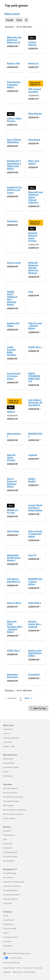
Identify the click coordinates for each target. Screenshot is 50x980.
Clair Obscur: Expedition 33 (14, 580)
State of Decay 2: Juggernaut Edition (35, 534)
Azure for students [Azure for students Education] (9, 818)
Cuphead (33, 455)
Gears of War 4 (14, 603)
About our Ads (17, 972)
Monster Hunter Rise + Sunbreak (35, 624)
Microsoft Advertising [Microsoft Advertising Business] (10, 852)
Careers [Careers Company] (6, 916)
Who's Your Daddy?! (34, 162)
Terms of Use (27, 968)
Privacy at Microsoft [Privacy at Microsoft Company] (10, 928)
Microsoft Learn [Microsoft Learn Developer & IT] (8, 877)
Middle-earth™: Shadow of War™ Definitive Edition (12, 298)
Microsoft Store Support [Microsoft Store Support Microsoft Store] (11, 767)
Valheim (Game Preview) (14, 120)
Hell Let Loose (14, 262)
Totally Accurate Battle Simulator (12, 351)
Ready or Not (13, 63)
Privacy (19, 968)
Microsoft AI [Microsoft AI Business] (7, 831)
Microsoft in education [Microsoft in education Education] (10, 788)
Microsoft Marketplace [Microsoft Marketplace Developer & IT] (11, 890)
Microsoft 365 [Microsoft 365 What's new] (8, 742)
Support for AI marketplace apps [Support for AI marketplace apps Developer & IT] (14, 882)
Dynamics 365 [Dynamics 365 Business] (8, 844)
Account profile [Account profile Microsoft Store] (8, 759)
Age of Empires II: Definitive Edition (12, 482)
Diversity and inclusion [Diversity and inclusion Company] (11, 937)
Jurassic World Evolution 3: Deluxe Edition (35, 508)
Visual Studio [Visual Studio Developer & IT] (7, 903)
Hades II (11, 412)
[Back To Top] (38, 708)
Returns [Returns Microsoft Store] (6, 772)
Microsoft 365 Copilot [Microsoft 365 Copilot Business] (10, 857)
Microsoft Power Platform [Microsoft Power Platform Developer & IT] (11, 895)
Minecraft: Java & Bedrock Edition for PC (14, 40)
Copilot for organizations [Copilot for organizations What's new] (11, 738)
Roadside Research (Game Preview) (33, 237)
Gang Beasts (34, 139)
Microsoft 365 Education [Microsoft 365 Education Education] (11, 801)
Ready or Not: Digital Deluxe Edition (35, 653)
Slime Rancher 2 (14, 435)
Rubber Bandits (32, 480)
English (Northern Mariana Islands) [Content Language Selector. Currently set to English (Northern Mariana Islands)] (18, 953)
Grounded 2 (34, 674)
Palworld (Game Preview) (11, 457)
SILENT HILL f (13, 650)
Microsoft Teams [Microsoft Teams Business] (9, 861)
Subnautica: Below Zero (13, 676)
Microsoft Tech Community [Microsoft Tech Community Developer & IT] (12, 886)
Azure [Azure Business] (5, 839)
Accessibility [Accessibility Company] (7, 941)
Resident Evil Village (13, 324)
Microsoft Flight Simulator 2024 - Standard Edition (14, 627)
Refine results (12, 14)
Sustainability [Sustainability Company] (8, 946)
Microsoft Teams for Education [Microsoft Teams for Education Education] (13, 797)
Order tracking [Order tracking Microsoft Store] (8, 776)
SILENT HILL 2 (35, 347)
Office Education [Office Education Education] (8, 805)
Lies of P (32, 555)
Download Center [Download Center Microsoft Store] (9, 763)
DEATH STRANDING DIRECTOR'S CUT (34, 377)
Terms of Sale (37, 968)
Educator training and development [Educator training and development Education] (15, 810)
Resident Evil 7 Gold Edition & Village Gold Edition (14, 165)
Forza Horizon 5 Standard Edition (14, 84)
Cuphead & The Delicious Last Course (14, 190)
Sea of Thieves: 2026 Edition (14, 141)
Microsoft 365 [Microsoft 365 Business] (8, 848)
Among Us (33, 63)
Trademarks (7, 972)
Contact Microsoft (9, 968)
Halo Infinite (13, 531)
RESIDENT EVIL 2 (35, 435)
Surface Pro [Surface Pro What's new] (7, 733)
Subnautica (12, 221)
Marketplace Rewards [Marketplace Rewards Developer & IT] (10, 899)
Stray (31, 292)
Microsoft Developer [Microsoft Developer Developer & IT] (10, 873)
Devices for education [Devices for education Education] (10, 793)
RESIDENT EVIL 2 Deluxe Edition (35, 581)
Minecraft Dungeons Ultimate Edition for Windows (33, 268)
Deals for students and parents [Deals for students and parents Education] (13, 814)
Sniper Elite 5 (35, 603)
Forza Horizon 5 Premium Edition (14, 376)
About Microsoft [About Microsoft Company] (8, 920)
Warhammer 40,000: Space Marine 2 (14, 558)
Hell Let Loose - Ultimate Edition (35, 326)
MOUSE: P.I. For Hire (13, 511)
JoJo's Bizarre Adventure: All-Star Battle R (36, 402)
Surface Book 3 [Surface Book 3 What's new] (8, 729)
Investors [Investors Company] (6, 933)
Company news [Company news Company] (8, 924)
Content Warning (32, 43)
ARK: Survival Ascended (35, 90)
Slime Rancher (35, 113)
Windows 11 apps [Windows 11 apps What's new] (9, 746)
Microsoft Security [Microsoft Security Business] (9, 835)
